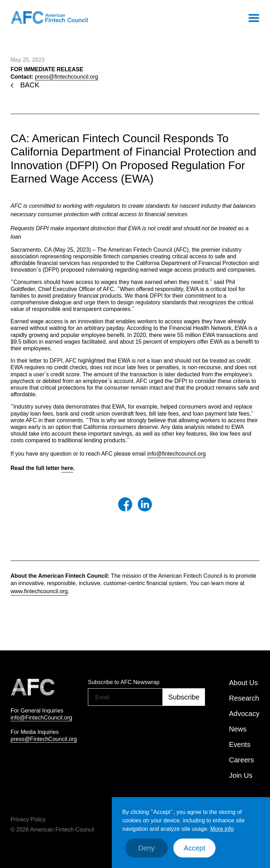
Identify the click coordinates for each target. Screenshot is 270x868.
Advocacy (244, 714)
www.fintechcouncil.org (39, 591)
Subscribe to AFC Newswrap (124, 682)
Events (240, 744)
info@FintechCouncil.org (41, 717)
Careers (241, 760)
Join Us (241, 775)
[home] (49, 18)
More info (222, 829)
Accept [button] (195, 848)
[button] (253, 18)
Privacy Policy (28, 819)
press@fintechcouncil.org (66, 77)
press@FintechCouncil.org (44, 739)
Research (244, 698)
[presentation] (141, 724)
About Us (243, 683)
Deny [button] (146, 848)
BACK (30, 85)
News (238, 729)
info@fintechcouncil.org (177, 453)
